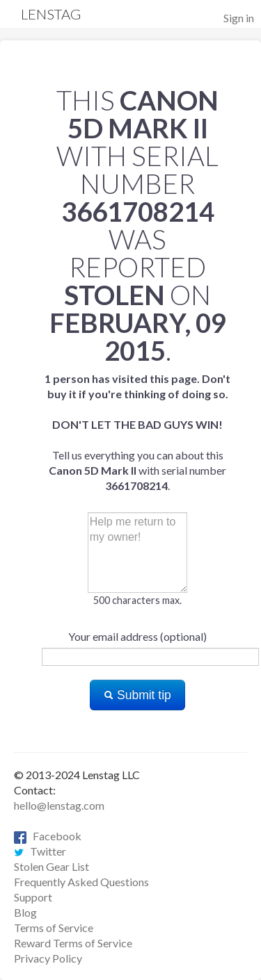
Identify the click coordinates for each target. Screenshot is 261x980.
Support (33, 897)
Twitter (40, 851)
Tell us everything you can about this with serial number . (137, 432)
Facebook (48, 836)
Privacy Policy (48, 958)
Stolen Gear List (52, 866)
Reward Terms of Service (73, 943)
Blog (25, 912)
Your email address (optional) (137, 636)
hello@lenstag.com (59, 805)
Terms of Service (54, 928)
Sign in (239, 18)
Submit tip (137, 695)
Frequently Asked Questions (81, 882)
